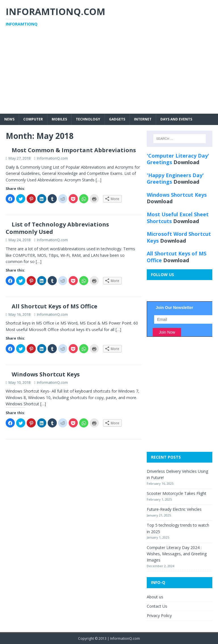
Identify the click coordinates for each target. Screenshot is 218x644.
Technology (88, 119)
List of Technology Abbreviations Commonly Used (57, 228)
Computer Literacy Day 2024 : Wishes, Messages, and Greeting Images (177, 554)
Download (186, 162)
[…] (98, 180)
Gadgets (117, 119)
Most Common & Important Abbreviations (74, 150)
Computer (33, 119)
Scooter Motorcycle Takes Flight (177, 493)
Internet (143, 119)
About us (155, 597)
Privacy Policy (159, 616)
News (9, 119)
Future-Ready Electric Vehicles (174, 509)
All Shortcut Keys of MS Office (54, 306)
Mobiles (59, 119)
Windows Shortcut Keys (46, 374)
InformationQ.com (52, 158)
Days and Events (176, 119)
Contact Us (157, 606)
